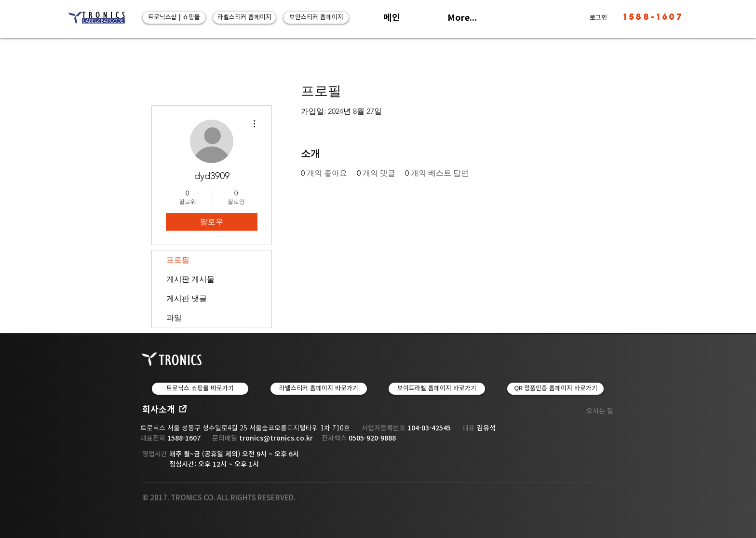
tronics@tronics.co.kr (276, 438)
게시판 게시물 (190, 279)
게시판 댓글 (187, 298)
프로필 (178, 260)
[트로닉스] (96, 18)
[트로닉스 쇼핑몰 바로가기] (200, 389)
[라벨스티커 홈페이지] (244, 18)
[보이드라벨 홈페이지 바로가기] (437, 389)
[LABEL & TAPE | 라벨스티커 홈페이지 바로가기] (319, 389)
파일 (174, 318)
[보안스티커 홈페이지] (316, 18)
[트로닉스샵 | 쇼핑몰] (174, 18)
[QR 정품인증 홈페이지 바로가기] (555, 389)
